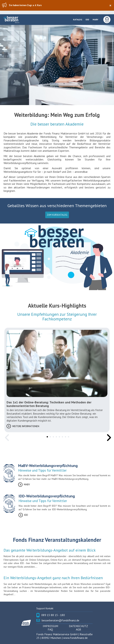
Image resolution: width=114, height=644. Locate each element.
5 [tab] (59, 436)
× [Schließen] (110, 5)
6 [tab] (62, 436)
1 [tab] (47, 436)
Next (108, 435)
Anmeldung (107, 20)
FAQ (50, 629)
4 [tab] (56, 436)
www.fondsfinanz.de (75, 638)
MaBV (95, 20)
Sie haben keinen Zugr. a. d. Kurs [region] (60, 5)
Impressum (50, 626)
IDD (87, 20)
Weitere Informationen (26, 426)
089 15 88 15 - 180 (53, 615)
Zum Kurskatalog (57, 215)
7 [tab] (65, 436)
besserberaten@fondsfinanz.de (60, 620)
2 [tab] (50, 436)
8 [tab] (68, 436)
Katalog (78, 20)
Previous (6, 435)
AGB (78, 629)
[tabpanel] (57, 380)
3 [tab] (53, 436)
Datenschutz (78, 626)
